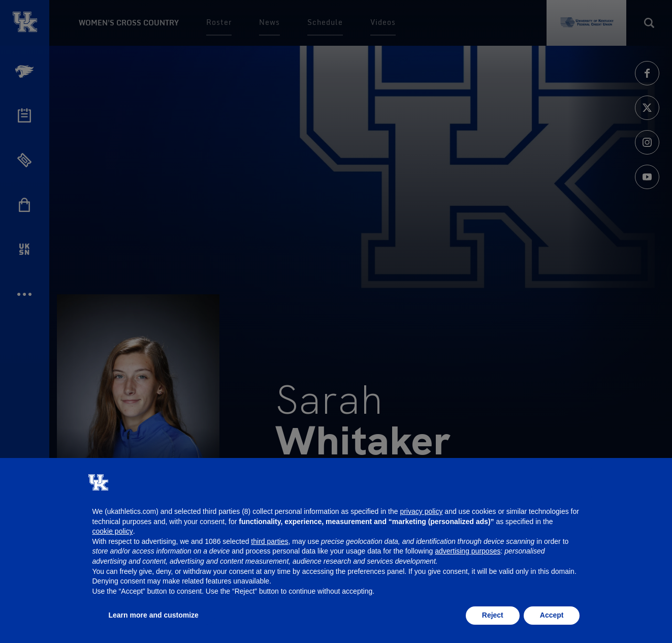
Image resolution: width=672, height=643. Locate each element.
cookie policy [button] (113, 531)
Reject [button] (493, 615)
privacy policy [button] (421, 511)
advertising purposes (468, 551)
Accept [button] (552, 615)
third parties (269, 541)
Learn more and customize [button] (154, 615)
